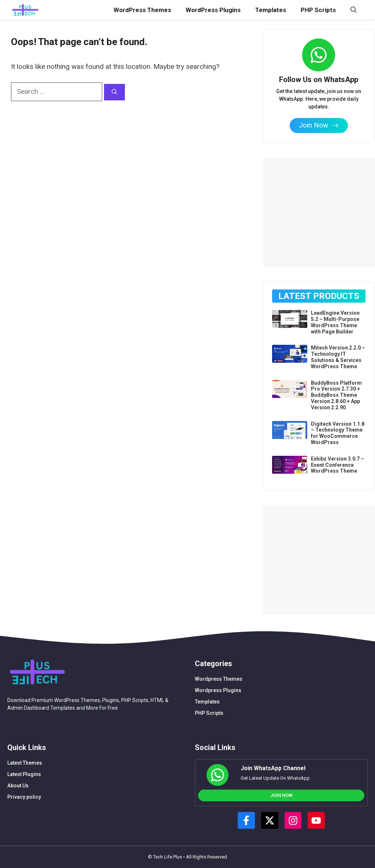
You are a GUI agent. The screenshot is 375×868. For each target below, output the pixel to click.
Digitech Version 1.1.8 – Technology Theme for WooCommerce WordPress (338, 433)
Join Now (281, 795)
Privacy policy (24, 797)
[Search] (114, 92)
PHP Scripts (318, 10)
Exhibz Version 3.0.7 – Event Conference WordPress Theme (337, 465)
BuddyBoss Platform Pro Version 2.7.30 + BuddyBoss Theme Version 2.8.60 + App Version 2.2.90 (336, 395)
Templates (271, 10)
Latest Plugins (24, 774)
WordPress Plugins (213, 10)
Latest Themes (25, 763)
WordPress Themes (142, 10)
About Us (18, 786)
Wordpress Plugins (218, 690)
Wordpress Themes (219, 679)
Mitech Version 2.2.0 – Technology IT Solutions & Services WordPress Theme (338, 357)
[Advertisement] (319, 203)
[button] (354, 10)
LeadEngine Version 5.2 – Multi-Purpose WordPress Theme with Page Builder (335, 322)
